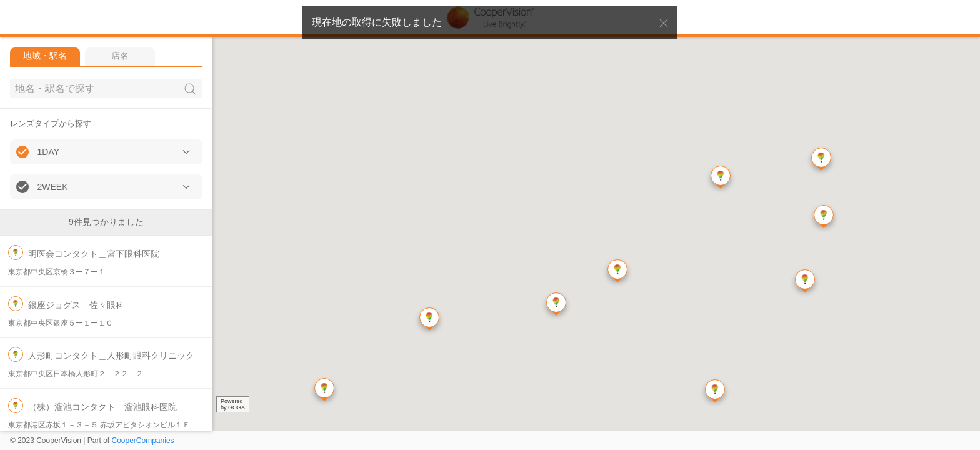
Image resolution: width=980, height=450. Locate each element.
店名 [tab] (120, 56)
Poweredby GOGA (233, 404)
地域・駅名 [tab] (45, 56)
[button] (106, 152)
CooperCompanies (143, 441)
